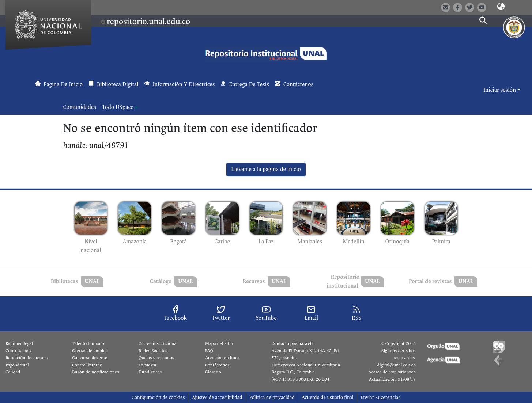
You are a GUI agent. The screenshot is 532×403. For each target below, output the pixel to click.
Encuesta (148, 365)
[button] (501, 7)
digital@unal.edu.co (396, 365)
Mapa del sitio (219, 343)
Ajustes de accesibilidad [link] (217, 397)
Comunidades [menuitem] (80, 107)
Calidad (13, 372)
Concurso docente (90, 358)
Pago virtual (17, 365)
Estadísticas (150, 372)
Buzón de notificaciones (95, 372)
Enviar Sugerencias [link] (380, 397)
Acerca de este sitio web (392, 372)
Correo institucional (158, 343)
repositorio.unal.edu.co (148, 21)
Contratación (18, 351)
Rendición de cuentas (27, 358)
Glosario (213, 372)
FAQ (209, 351)
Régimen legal (19, 343)
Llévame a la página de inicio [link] (266, 169)
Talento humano (88, 343)
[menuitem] (120, 107)
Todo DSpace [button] (118, 107)
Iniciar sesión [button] (500, 90)
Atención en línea (222, 358)
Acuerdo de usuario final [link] (328, 397)
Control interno (87, 365)
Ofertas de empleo (90, 351)
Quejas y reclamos (156, 358)
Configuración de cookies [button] (158, 397)
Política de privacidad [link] (272, 397)
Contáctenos (217, 365)
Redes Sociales (153, 351)
